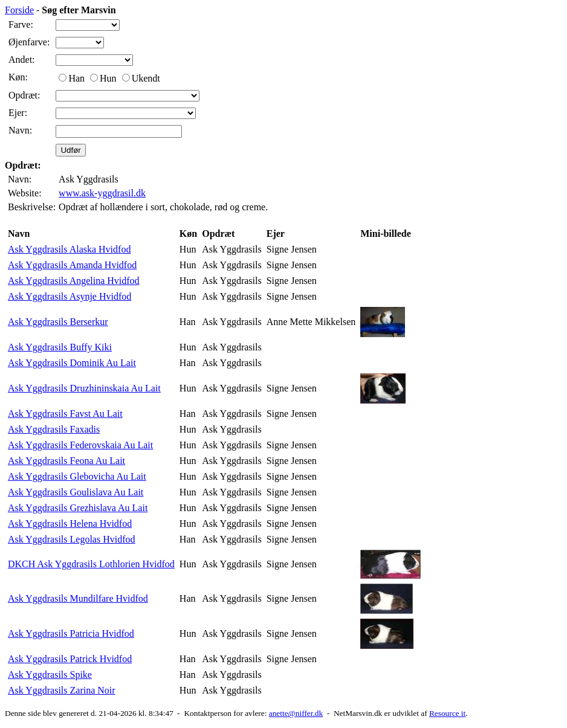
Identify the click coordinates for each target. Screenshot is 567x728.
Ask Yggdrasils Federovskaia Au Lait (80, 445)
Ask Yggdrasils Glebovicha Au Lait (77, 476)
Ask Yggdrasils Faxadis (54, 429)
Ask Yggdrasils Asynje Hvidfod (70, 296)
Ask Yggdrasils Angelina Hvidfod (74, 281)
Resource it (447, 713)
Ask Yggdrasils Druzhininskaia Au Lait (84, 388)
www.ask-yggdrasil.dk (102, 193)
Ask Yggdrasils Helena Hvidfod (70, 523)
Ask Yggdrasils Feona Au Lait (66, 461)
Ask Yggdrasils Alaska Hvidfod (69, 249)
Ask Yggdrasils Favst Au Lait (65, 414)
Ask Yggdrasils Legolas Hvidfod (72, 539)
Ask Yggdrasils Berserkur (58, 322)
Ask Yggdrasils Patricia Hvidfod (71, 633)
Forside (19, 10)
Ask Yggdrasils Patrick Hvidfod (70, 659)
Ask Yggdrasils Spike (50, 675)
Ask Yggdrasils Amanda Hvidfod (72, 265)
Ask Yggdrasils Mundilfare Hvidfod (78, 598)
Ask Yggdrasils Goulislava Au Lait (76, 492)
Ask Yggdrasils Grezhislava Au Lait (78, 508)
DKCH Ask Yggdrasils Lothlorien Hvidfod (91, 564)
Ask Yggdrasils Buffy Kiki (60, 347)
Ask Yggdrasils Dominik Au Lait (72, 363)
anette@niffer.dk (296, 713)
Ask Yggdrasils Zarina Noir (62, 690)
